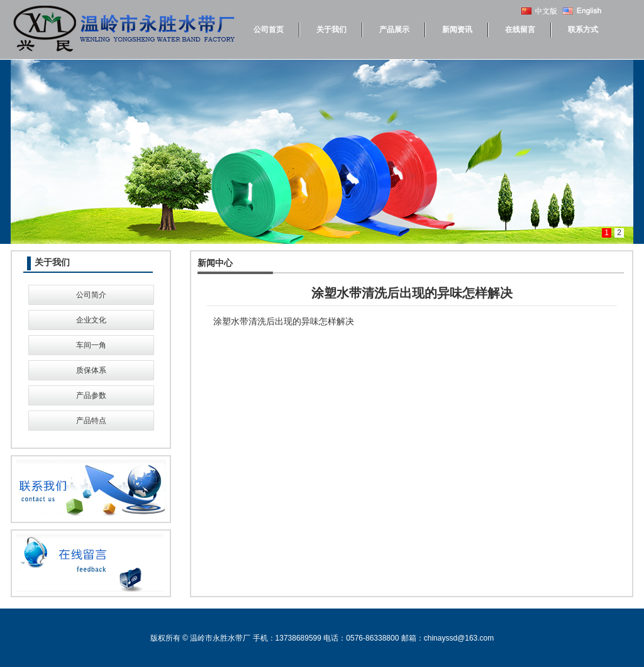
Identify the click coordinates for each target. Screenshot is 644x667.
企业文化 (91, 320)
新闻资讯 (457, 30)
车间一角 (91, 345)
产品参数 (91, 395)
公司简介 (91, 295)
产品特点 (91, 421)
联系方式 (583, 30)
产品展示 (394, 30)
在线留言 (520, 30)
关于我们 (331, 30)
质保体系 (91, 370)
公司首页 (269, 30)
